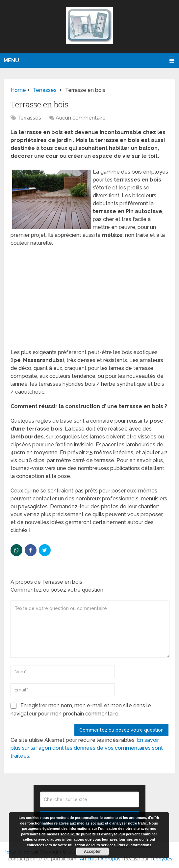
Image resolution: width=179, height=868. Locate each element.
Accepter (92, 852)
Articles (88, 859)
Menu (11, 60)
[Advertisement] (90, 300)
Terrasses (29, 118)
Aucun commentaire (81, 118)
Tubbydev (161, 859)
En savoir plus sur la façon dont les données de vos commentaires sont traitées (87, 748)
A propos (110, 859)
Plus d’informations (134, 845)
